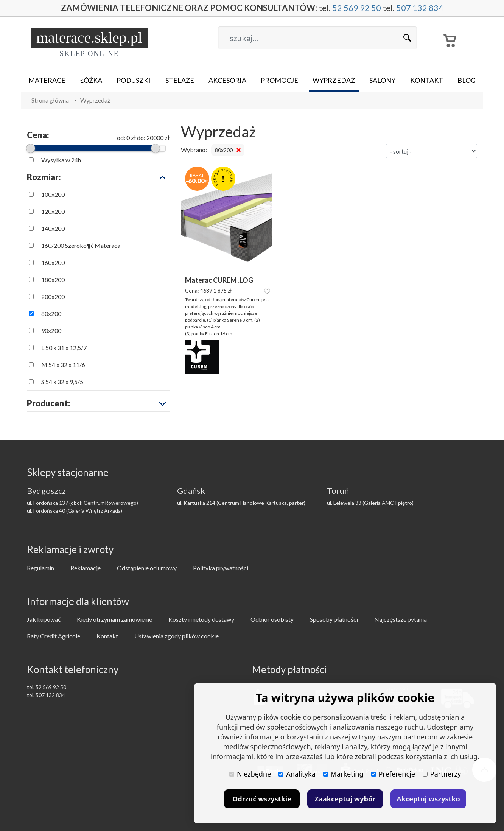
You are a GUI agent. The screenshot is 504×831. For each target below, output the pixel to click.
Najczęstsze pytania (401, 619)
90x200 (51, 331)
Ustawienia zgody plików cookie (177, 636)
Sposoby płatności (334, 619)
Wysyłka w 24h (61, 160)
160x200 (53, 262)
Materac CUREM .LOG (219, 280)
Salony (382, 80)
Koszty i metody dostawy (201, 619)
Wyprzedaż (334, 80)
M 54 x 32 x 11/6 (63, 365)
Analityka (297, 774)
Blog (467, 80)
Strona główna (50, 100)
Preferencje (393, 774)
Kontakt (427, 80)
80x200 (51, 314)
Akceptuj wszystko (428, 799)
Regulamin (40, 568)
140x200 (53, 228)
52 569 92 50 (357, 8)
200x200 (53, 296)
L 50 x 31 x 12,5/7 (64, 348)
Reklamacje (86, 568)
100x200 (53, 194)
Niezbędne (250, 774)
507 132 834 (420, 8)
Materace (47, 80)
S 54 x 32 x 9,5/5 (62, 382)
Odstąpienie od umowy (147, 568)
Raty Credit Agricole (54, 636)
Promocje (279, 80)
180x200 (53, 279)
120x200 (53, 211)
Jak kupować (44, 619)
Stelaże (180, 80)
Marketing (343, 774)
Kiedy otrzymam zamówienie (114, 619)
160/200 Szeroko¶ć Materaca (81, 245)
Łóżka (91, 80)
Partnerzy (442, 774)
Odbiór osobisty (272, 619)
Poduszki (134, 80)
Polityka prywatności (221, 568)
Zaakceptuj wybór (345, 799)
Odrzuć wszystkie (262, 799)
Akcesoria (227, 80)
